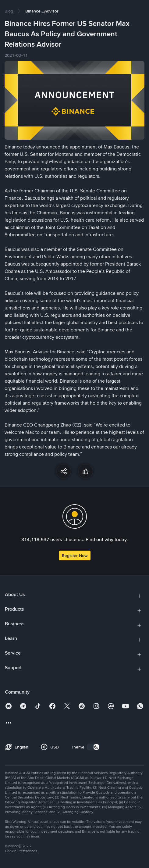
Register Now (75, 555)
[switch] (93, 747)
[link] (9, 11)
